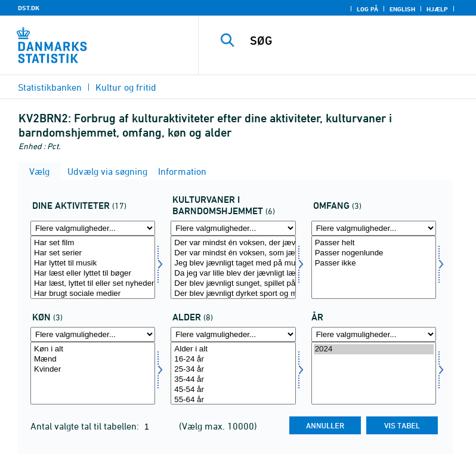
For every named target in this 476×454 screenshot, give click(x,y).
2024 (374, 349)
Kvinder (93, 370)
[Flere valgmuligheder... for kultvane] (233, 228)
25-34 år (233, 370)
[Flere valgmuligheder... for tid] (374, 334)
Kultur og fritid (126, 87)
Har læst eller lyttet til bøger (93, 274)
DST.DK (29, 8)
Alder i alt (233, 349)
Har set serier (93, 253)
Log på (367, 9)
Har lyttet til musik (93, 263)
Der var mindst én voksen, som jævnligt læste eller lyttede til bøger (233, 253)
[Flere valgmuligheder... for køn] (93, 334)
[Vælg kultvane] (233, 267)
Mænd (93, 359)
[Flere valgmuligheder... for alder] (233, 334)
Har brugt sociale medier (93, 294)
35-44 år (233, 380)
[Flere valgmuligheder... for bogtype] (374, 228)
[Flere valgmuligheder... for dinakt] (93, 228)
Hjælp (437, 9)
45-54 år (233, 390)
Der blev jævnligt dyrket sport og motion (233, 294)
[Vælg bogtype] (374, 267)
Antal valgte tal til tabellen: (86, 426)
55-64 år (233, 400)
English (402, 9)
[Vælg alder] (233, 373)
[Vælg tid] (374, 373)
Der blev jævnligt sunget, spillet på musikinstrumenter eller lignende (233, 284)
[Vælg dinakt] (93, 267)
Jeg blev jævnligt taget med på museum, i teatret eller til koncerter (233, 263)
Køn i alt (93, 349)
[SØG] (355, 41)
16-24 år (233, 359)
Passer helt (374, 243)
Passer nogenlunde (374, 253)
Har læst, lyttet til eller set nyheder (93, 284)
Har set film (93, 243)
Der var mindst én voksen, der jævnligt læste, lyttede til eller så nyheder (233, 243)
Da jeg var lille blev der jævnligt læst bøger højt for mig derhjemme (233, 274)
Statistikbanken (50, 87)
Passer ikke (374, 263)
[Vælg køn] (93, 373)
